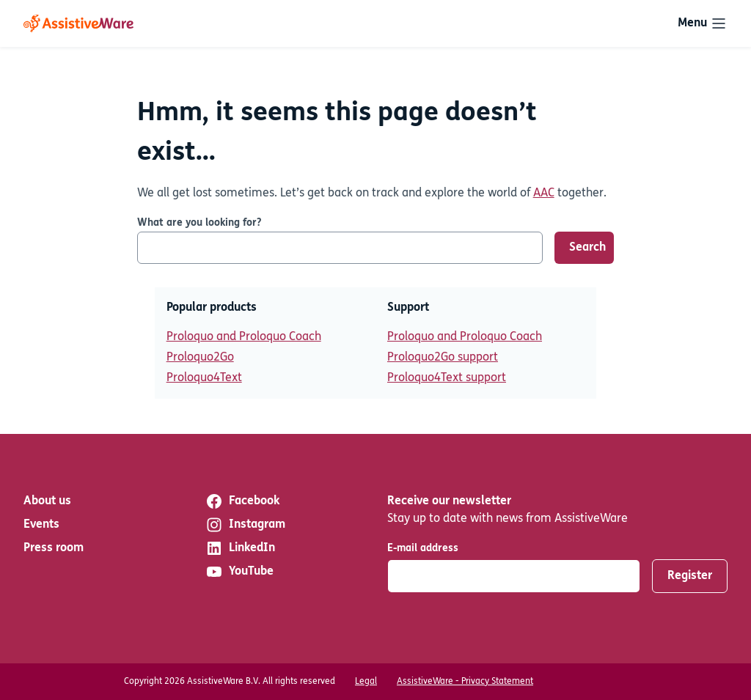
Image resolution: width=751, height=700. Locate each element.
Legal (366, 682)
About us (47, 501)
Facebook (242, 501)
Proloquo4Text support (447, 378)
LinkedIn (240, 548)
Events (41, 525)
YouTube (239, 572)
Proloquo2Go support (443, 358)
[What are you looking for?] (340, 248)
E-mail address (423, 549)
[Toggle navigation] (703, 23)
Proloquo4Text (204, 378)
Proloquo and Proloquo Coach (244, 337)
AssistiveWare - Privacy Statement (465, 682)
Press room (54, 548)
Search (587, 248)
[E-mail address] (514, 576)
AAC (544, 194)
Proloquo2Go (200, 358)
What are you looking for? (199, 223)
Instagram (245, 525)
